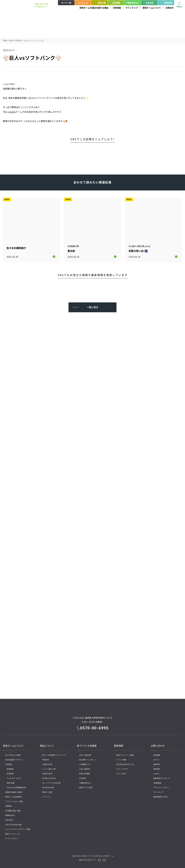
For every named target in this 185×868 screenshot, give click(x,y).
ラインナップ (132, 8)
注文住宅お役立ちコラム (127, 764)
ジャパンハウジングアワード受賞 (19, 829)
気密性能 (12, 773)
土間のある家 (48, 764)
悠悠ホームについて (152, 8)
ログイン (157, 759)
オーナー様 (66, 3)
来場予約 (157, 764)
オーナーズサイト (13, 838)
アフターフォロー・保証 (15, 801)
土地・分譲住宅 (86, 768)
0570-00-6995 (95, 727)
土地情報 (116, 3)
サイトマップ (159, 792)
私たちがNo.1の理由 (14, 754)
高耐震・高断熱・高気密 (15, 792)
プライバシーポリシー (163, 787)
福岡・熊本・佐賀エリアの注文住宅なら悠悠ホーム (93, 855)
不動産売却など (133, 3)
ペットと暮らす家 (50, 768)
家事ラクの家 (48, 792)
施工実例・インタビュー (89, 759)
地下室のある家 (49, 787)
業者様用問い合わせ (162, 796)
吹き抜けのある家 (50, 778)
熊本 (99, 859)
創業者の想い (11, 815)
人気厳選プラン (86, 764)
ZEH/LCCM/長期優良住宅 (18, 787)
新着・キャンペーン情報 (126, 754)
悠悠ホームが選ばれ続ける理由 (94, 8)
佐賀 (104, 859)
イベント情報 (122, 759)
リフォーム (83, 3)
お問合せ (170, 8)
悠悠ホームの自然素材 (15, 796)
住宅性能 (117, 8)
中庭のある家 (48, 773)
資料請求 (157, 768)
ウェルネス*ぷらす (16, 778)
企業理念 (9, 805)
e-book (157, 773)
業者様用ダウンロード (163, 778)
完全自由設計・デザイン (15, 759)
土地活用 (149, 3)
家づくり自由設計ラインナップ (55, 754)
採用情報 (165, 3)
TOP (5, 41)
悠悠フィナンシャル (14, 833)
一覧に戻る (93, 305)
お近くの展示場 (86, 754)
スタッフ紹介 (122, 773)
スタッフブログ (15, 41)
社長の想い (10, 819)
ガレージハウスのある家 (53, 782)
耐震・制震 (12, 782)
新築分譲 (99, 3)
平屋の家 (46, 759)
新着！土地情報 (86, 773)
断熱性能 (12, 768)
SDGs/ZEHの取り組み (15, 824)
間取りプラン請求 (87, 787)
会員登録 (157, 754)
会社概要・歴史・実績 (14, 810)
